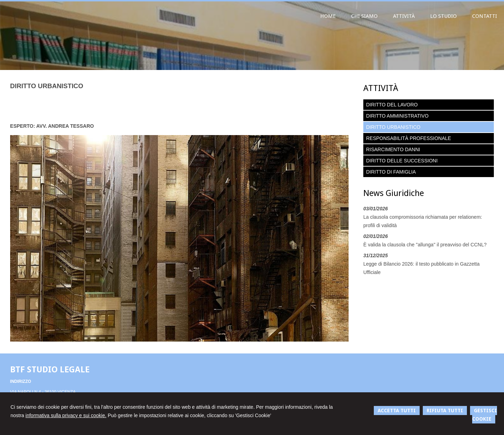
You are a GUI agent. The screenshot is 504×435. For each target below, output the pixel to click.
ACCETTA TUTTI (397, 411)
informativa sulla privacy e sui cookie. (66, 415)
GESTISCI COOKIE (485, 415)
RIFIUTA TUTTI (445, 411)
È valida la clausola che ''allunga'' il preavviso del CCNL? (425, 245)
